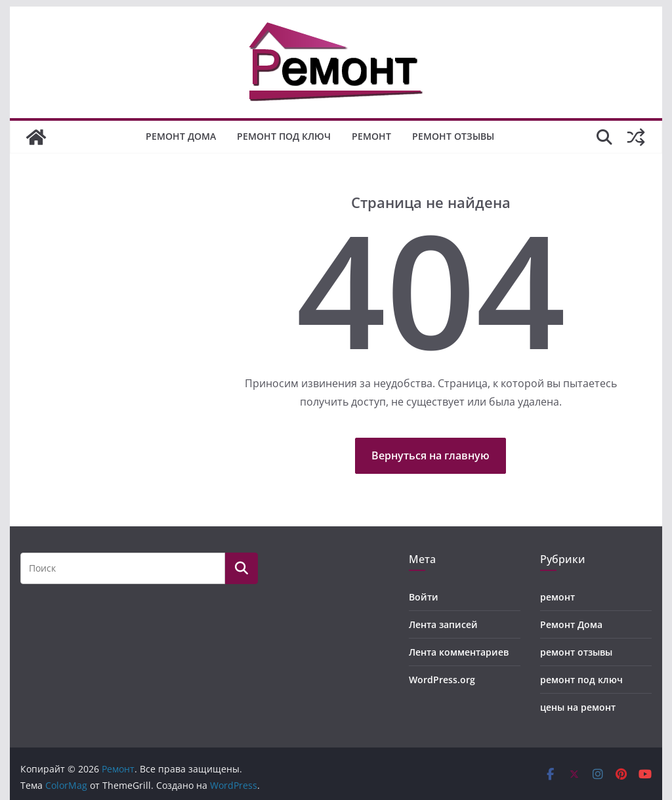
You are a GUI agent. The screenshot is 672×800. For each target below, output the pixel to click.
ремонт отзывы (453, 136)
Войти (424, 597)
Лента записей (443, 624)
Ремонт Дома (181, 136)
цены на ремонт (578, 707)
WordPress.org (442, 680)
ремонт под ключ (284, 136)
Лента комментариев (459, 652)
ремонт (371, 136)
